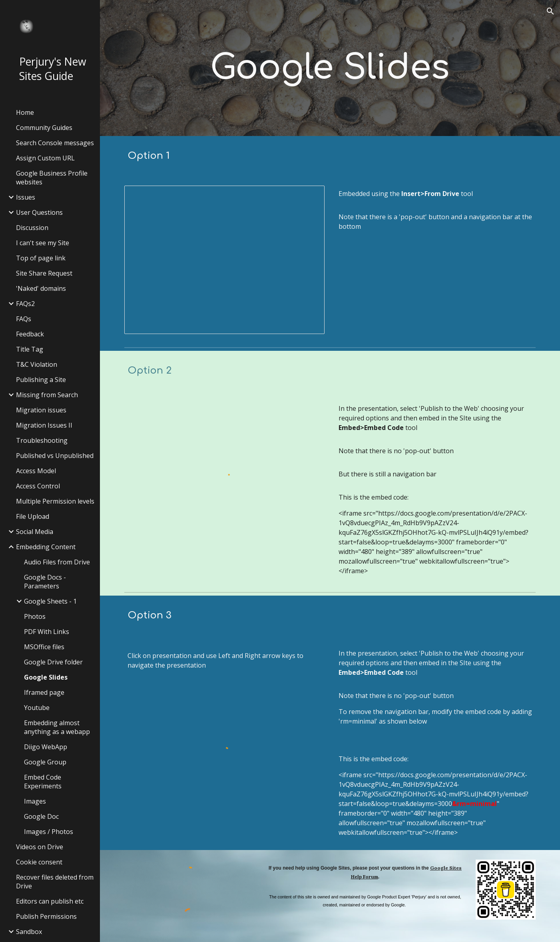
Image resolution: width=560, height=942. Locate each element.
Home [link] (25, 112)
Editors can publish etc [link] (50, 901)
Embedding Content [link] (46, 547)
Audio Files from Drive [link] (57, 562)
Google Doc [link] (41, 816)
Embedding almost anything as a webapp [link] (57, 727)
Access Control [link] (38, 486)
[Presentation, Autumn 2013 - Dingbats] (224, 260)
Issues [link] (26, 197)
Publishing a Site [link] (41, 380)
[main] (330, 68)
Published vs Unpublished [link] (55, 456)
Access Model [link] (36, 471)
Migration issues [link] (41, 410)
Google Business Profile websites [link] (52, 178)
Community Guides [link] (44, 128)
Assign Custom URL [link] (45, 158)
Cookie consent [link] (39, 862)
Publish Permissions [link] (46, 916)
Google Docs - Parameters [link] (45, 582)
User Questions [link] (39, 212)
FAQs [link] (24, 319)
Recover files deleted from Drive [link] (55, 882)
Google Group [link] (45, 762)
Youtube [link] (37, 708)
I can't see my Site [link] (43, 243)
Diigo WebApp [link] (46, 747)
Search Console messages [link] (55, 143)
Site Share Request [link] (44, 273)
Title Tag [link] (30, 349)
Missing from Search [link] (47, 395)
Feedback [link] (30, 334)
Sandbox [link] (29, 932)
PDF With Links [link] (47, 632)
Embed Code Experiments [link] (43, 782)
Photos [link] (35, 616)
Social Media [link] (35, 532)
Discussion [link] (32, 228)
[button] (550, 11)
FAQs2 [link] (25, 304)
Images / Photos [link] (49, 832)
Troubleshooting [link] (42, 440)
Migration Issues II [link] (44, 425)
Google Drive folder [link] (53, 662)
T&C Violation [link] (37, 364)
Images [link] (35, 801)
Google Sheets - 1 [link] (50, 601)
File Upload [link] (33, 516)
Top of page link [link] (41, 258)
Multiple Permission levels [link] (55, 501)
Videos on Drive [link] (40, 847)
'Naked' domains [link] (41, 288)
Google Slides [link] (46, 677)
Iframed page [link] (44, 692)
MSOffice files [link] (44, 647)
